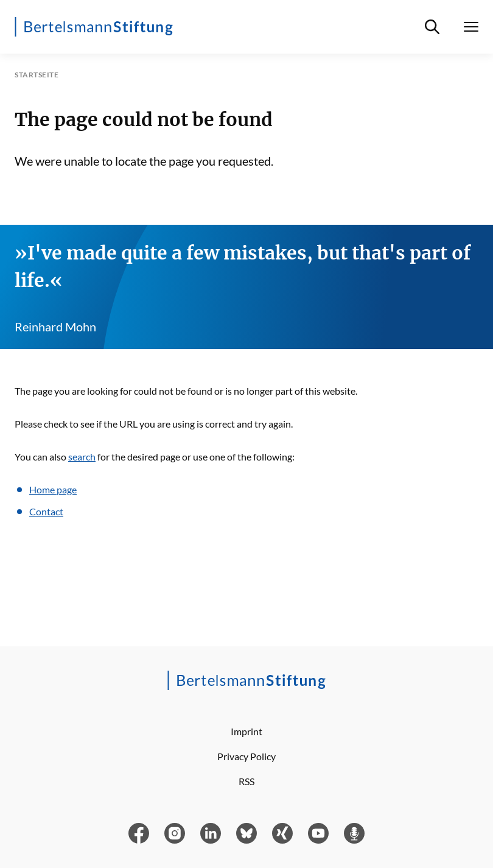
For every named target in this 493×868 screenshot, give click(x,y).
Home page (53, 489)
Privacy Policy (246, 756)
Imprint (246, 731)
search (82, 457)
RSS (246, 781)
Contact (46, 511)
